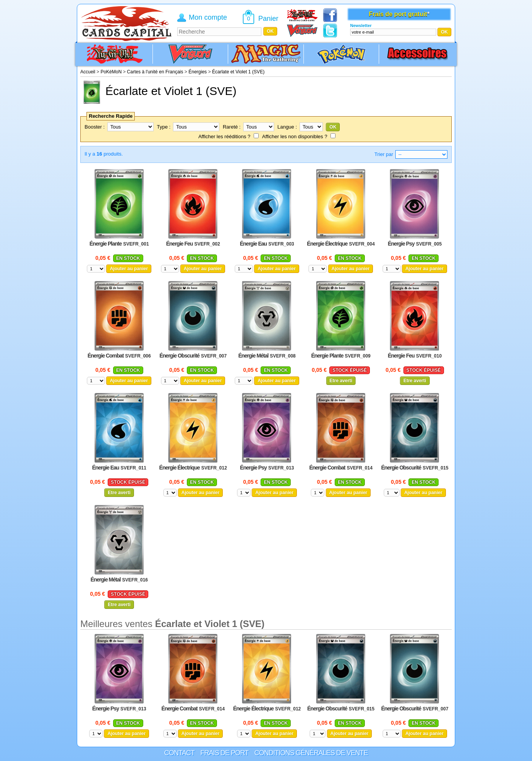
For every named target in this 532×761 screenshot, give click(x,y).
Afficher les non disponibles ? (295, 136)
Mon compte (208, 17)
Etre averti (341, 381)
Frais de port (224, 753)
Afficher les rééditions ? (224, 136)
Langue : (287, 127)
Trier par (384, 154)
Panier (268, 19)
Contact (179, 753)
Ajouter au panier (129, 269)
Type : (163, 127)
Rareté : (232, 127)
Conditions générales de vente (311, 753)
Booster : (95, 127)
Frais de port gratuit (398, 14)
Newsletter (361, 25)
